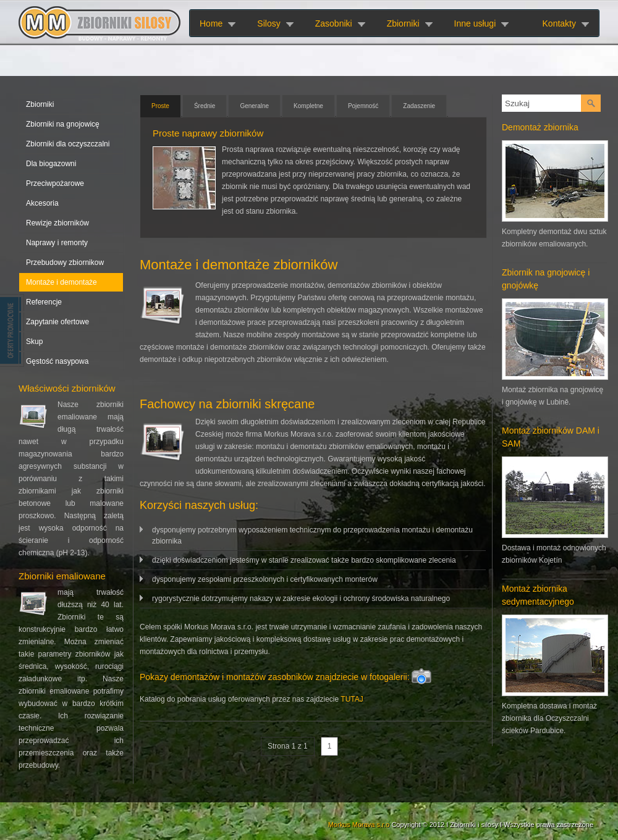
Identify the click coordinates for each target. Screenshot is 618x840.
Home (211, 23)
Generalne (254, 106)
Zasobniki (334, 23)
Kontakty (559, 23)
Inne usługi (475, 23)
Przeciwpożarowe (55, 183)
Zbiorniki (403, 23)
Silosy (269, 23)
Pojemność (363, 106)
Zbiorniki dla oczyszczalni (68, 144)
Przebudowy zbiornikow (65, 262)
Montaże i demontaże (61, 282)
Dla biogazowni (51, 164)
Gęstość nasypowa (57, 361)
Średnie (205, 106)
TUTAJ (352, 699)
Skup (34, 342)
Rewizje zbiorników (57, 223)
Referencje (44, 302)
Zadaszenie (419, 106)
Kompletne (308, 106)
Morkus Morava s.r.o (359, 825)
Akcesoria (42, 203)
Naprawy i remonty (57, 243)
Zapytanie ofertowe (57, 322)
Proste (160, 106)
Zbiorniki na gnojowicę (63, 124)
